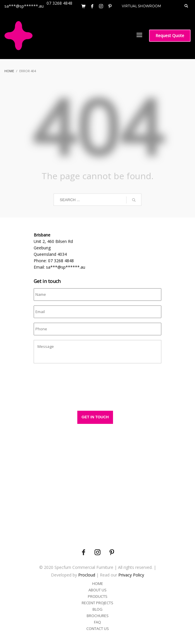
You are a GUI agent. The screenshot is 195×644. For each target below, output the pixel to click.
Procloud (87, 575)
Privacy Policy (131, 575)
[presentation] (78, 390)
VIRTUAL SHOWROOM (141, 6)
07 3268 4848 (61, 261)
